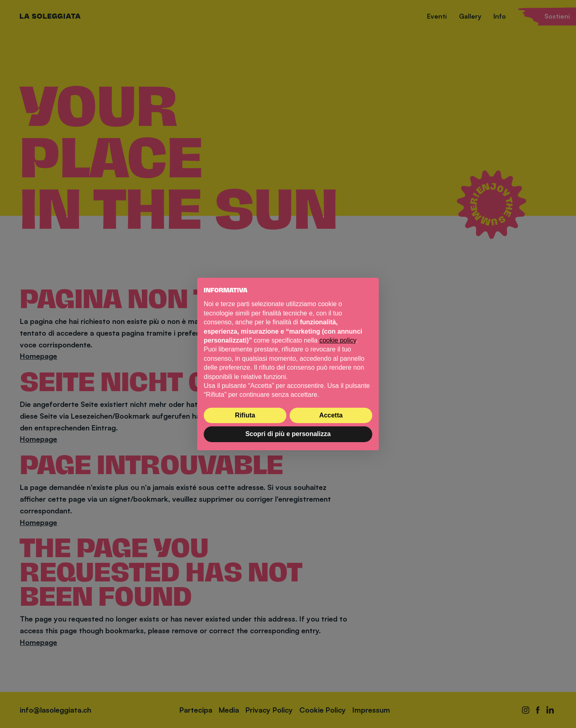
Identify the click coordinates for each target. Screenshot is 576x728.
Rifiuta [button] (245, 415)
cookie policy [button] (337, 340)
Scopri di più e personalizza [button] (288, 434)
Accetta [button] (331, 415)
